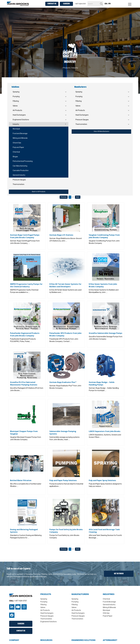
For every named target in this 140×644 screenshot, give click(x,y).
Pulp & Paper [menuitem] (108, 616)
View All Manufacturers (101, 131)
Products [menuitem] (46, 594)
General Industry (19, 175)
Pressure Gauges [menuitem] (47, 616)
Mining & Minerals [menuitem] (109, 608)
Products (67, 68)
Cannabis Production (21, 171)
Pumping (16, 97)
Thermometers (18, 184)
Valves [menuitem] (43, 608)
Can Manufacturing (20, 166)
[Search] (95, 4)
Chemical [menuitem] (106, 599)
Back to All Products (39, 192)
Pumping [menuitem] (44, 602)
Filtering (16, 101)
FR (109, 4)
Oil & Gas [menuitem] (106, 613)
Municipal (16, 129)
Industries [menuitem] (109, 594)
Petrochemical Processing (23, 161)
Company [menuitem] (14, 640)
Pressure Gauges (19, 180)
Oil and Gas (17, 143)
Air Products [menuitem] (45, 610)
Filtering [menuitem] (43, 605)
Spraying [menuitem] (44, 599)
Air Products (17, 110)
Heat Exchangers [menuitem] (47, 613)
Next (78, 197)
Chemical (16, 152)
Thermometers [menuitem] (46, 619)
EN (106, 4)
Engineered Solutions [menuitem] (49, 622)
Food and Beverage (20, 134)
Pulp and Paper (18, 147)
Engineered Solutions (21, 120)
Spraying (16, 92)
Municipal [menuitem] (106, 610)
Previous (64, 197)
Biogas (15, 157)
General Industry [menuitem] (109, 605)
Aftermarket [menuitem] (110, 640)
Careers (66, 4)
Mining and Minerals (20, 138)
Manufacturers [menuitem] (80, 594)
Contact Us (52, 4)
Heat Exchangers (19, 115)
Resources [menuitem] (46, 640)
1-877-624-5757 (80, 4)
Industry (16, 124)
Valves (15, 106)
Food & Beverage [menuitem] (109, 602)
